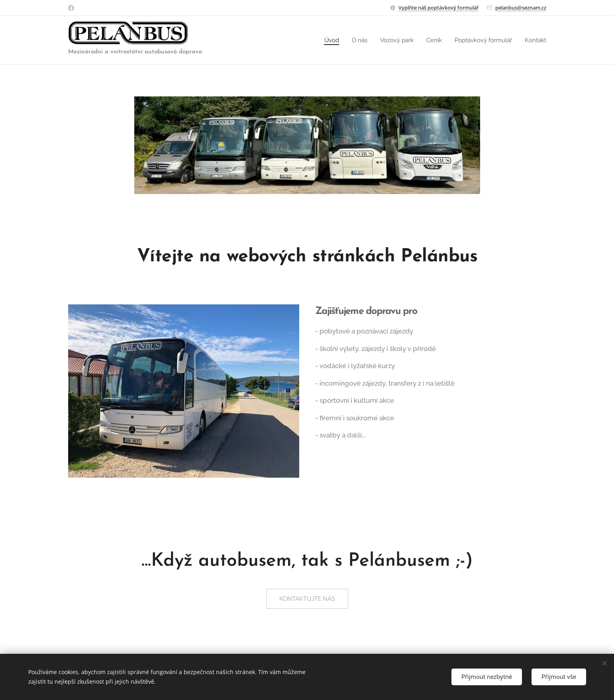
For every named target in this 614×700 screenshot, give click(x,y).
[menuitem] (322, 40)
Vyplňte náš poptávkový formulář (438, 8)
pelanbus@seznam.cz (521, 8)
